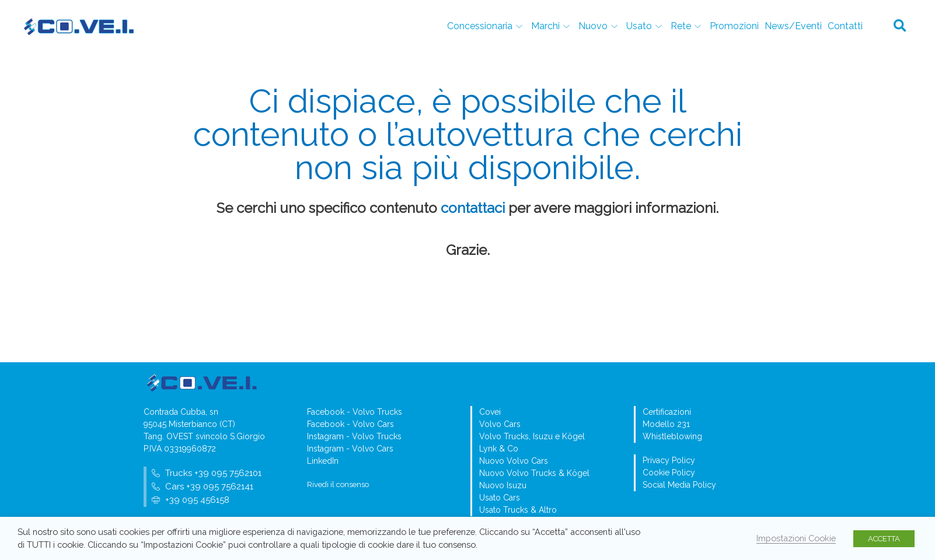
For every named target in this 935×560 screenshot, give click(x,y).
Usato (646, 26)
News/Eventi (793, 26)
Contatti (845, 26)
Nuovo (599, 26)
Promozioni (734, 26)
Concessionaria (486, 26)
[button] (900, 26)
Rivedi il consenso (338, 484)
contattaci (473, 208)
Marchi (552, 26)
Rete (687, 26)
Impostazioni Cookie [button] (796, 538)
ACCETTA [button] (884, 539)
